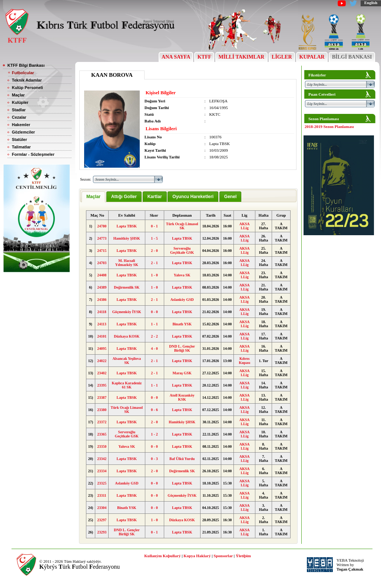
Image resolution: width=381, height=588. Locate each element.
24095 (102, 349)
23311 (102, 495)
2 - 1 (154, 263)
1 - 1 (154, 324)
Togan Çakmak (350, 569)
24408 (102, 275)
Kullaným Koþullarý (162, 556)
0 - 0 (154, 312)
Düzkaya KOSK (127, 336)
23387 (102, 398)
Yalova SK (182, 275)
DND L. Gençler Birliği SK (182, 348)
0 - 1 (154, 226)
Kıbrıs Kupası (244, 361)
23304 (102, 508)
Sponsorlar (223, 556)
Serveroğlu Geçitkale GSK (182, 250)
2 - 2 (154, 336)
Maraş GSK (182, 373)
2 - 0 (154, 251)
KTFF (204, 57)
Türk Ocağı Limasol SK (182, 226)
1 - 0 (154, 275)
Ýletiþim (243, 556)
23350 (102, 446)
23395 (102, 385)
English (371, 3)
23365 (102, 434)
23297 (102, 520)
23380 (102, 410)
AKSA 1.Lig (245, 226)
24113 (102, 324)
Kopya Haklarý (197, 556)
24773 (102, 238)
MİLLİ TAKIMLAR (241, 57)
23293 (102, 532)
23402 (102, 373)
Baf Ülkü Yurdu (182, 459)
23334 (102, 471)
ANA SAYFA (176, 57)
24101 (102, 336)
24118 (102, 312)
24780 (102, 226)
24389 (102, 287)
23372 (102, 422)
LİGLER (282, 57)
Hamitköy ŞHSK (127, 238)
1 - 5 (154, 238)
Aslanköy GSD (182, 300)
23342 (102, 459)
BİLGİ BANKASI (352, 57)
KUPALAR (312, 57)
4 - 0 (154, 349)
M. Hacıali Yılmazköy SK (127, 263)
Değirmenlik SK (127, 287)
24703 (102, 263)
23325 (102, 483)
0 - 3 (154, 459)
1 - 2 (154, 434)
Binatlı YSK (182, 324)
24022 (102, 361)
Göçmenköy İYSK (127, 312)
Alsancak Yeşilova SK (127, 361)
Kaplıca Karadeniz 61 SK (127, 385)
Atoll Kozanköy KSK (182, 397)
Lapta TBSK (127, 226)
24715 (102, 251)
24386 (102, 300)
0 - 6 (154, 410)
